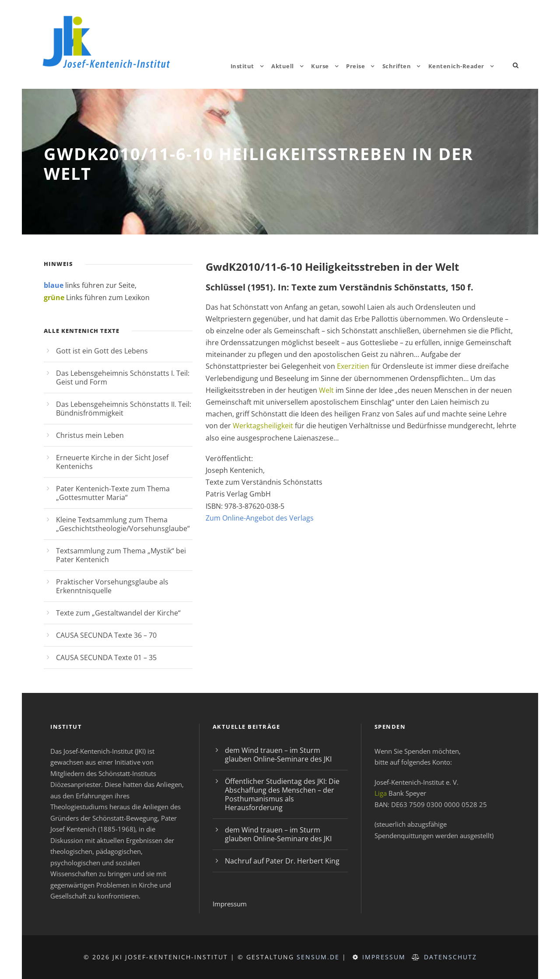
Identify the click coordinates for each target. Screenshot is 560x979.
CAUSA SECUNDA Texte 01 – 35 (106, 657)
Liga (381, 793)
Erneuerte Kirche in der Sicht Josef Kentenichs (112, 462)
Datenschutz (450, 957)
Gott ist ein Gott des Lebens (102, 351)
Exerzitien (353, 366)
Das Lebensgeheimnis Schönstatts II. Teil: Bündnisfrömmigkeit (124, 409)
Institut (242, 66)
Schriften (397, 66)
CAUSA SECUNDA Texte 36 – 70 (106, 635)
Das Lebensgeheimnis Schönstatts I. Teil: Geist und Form (123, 378)
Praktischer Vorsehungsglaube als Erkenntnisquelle (112, 586)
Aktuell (283, 66)
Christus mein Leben (90, 435)
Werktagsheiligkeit (263, 426)
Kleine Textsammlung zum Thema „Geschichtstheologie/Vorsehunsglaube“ (123, 524)
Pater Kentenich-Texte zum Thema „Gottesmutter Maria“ (113, 493)
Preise (355, 66)
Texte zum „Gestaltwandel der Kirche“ (118, 613)
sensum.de (318, 957)
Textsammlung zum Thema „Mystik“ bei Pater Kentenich (121, 555)
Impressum (230, 904)
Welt (326, 390)
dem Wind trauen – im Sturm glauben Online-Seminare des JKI (278, 755)
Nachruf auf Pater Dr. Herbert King (282, 861)
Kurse (320, 66)
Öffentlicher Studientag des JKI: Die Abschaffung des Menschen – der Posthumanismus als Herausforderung (282, 794)
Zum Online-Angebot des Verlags (260, 518)
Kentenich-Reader (456, 66)
